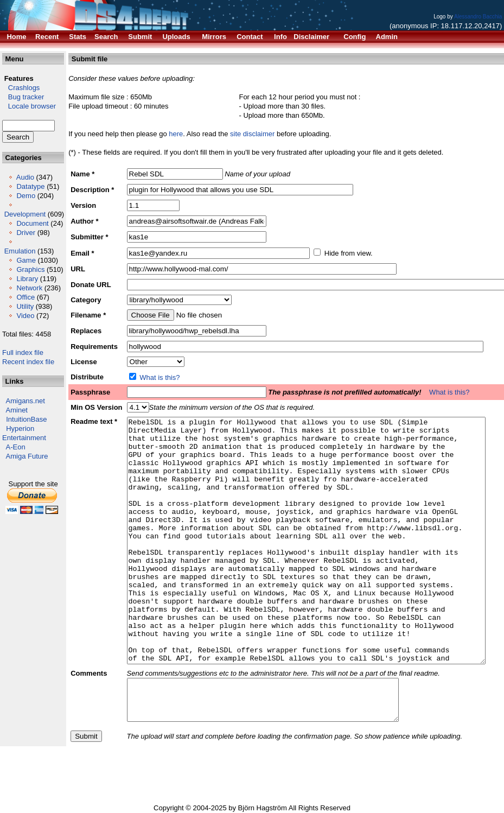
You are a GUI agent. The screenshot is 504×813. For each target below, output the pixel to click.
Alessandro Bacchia (478, 17)
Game (26, 260)
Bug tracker (23, 97)
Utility (25, 306)
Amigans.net (25, 401)
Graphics (30, 269)
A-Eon (16, 447)
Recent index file (28, 362)
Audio (25, 177)
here (176, 134)
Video (25, 316)
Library (27, 279)
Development (25, 214)
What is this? (160, 377)
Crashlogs (21, 88)
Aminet (17, 410)
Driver (26, 233)
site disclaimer (252, 134)
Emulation (20, 251)
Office (25, 297)
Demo (26, 196)
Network (29, 288)
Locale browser (29, 106)
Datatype (30, 186)
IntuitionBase (26, 419)
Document (32, 223)
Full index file (23, 352)
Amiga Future (27, 456)
